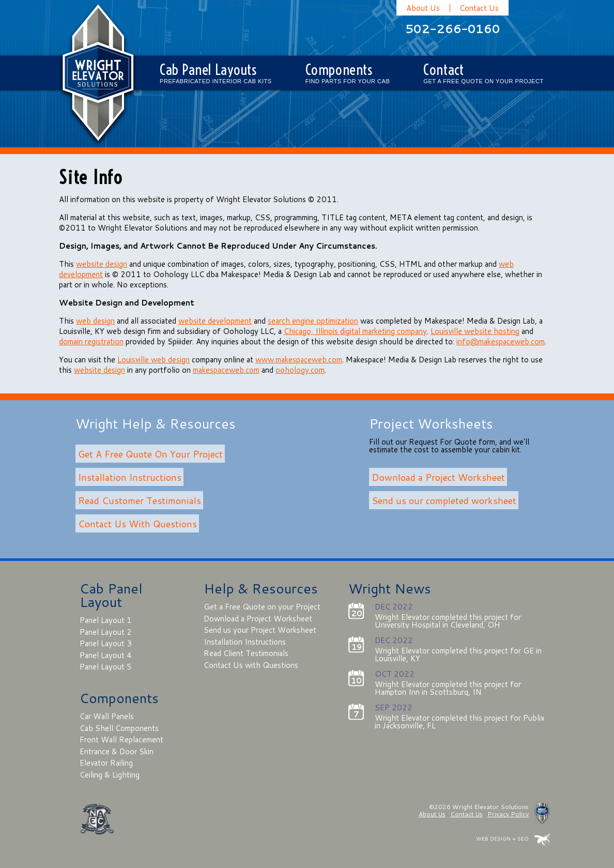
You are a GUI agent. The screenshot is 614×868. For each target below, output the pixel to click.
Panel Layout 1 (106, 620)
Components (348, 75)
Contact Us (479, 8)
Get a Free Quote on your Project (262, 607)
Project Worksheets (431, 423)
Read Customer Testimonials (140, 500)
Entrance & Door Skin (117, 751)
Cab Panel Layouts (216, 75)
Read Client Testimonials (246, 653)
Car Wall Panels (107, 716)
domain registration (91, 341)
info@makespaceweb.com (501, 341)
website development (215, 321)
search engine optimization (313, 321)
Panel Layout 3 (106, 643)
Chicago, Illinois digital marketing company (355, 331)
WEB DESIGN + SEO (502, 839)
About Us (423, 8)
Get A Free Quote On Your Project (150, 453)
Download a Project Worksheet (438, 477)
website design (102, 264)
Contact (483, 75)
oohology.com (300, 370)
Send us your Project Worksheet (260, 630)
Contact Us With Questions (137, 523)
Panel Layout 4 (106, 655)
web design (95, 321)
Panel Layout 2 (106, 632)
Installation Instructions (130, 477)
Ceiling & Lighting (110, 775)
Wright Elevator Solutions (98, 74)
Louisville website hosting (475, 331)
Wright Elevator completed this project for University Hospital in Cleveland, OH (448, 621)
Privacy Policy (508, 814)
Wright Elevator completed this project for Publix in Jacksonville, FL (460, 722)
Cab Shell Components (119, 728)
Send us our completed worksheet (444, 500)
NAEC (97, 819)
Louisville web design (153, 360)
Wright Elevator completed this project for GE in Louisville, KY (458, 654)
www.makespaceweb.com (299, 360)
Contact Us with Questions (251, 665)
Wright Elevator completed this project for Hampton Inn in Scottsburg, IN (448, 688)
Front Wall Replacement (121, 740)
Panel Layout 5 (106, 667)
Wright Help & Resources (156, 423)
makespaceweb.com (226, 370)
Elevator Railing (106, 763)
